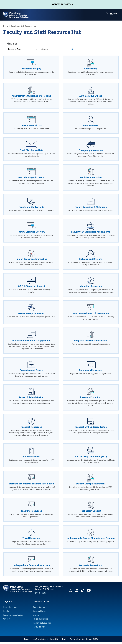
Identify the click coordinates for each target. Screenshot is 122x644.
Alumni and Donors (40, 613)
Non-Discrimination (39, 641)
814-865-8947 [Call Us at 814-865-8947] (41, 595)
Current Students (39, 609)
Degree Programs (10, 609)
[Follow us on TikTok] (83, 593)
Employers (37, 617)
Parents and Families (40, 621)
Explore (8, 603)
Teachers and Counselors (42, 625)
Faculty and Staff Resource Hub (24, 26)
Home (6, 26)
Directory (7, 613)
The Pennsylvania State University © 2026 (84, 641)
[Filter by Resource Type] (22, 49)
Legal (64, 641)
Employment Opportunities (13, 617)
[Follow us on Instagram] (71, 593)
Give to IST (7, 621)
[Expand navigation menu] (107, 13)
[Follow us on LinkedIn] (77, 593)
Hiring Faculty (61, 4)
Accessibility (54, 641)
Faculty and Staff (39, 629)
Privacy (27, 641)
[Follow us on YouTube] (89, 593)
